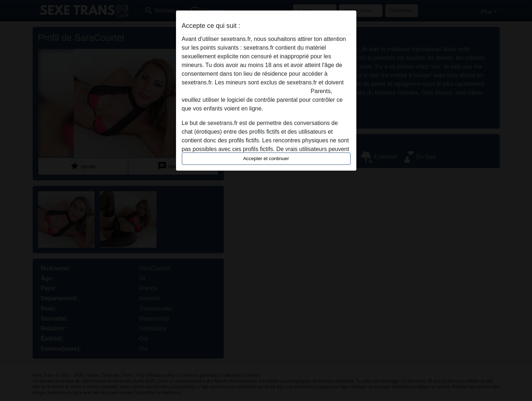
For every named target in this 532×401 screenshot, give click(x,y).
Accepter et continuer (266, 158)
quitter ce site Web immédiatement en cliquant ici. (246, 91)
